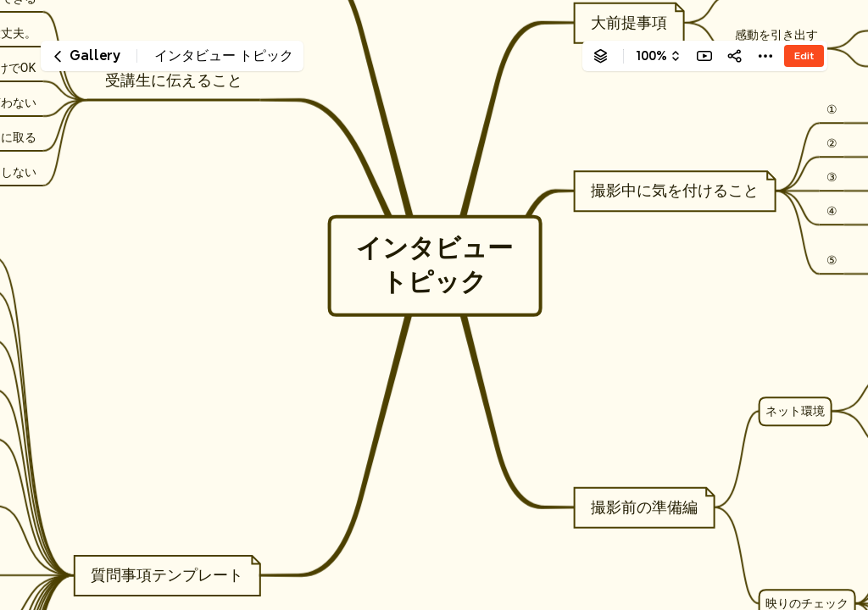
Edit (804, 55)
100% (651, 56)
